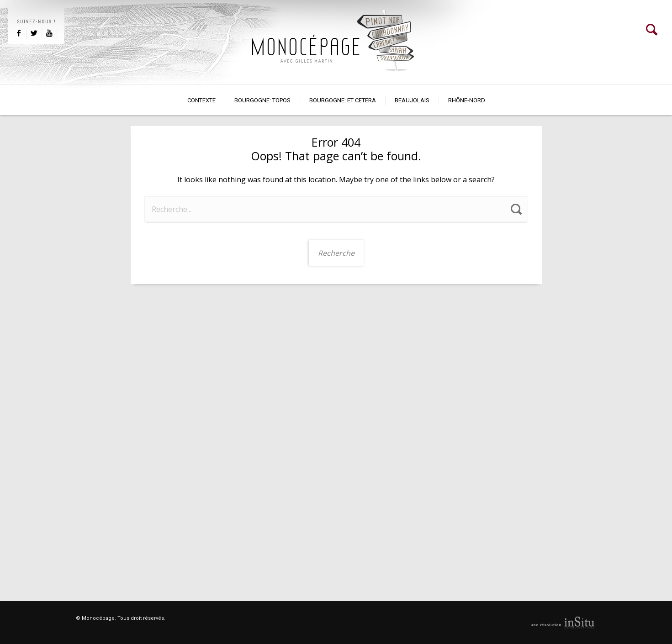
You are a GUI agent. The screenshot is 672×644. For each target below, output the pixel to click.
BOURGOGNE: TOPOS (262, 100)
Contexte (201, 100)
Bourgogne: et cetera (343, 100)
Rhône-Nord (467, 100)
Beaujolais (412, 100)
